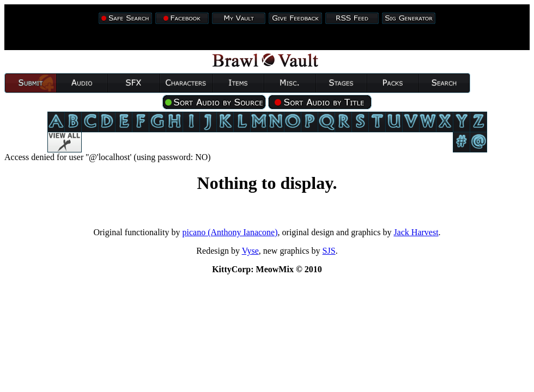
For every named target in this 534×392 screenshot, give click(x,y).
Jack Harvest (416, 232)
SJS (329, 251)
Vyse (250, 251)
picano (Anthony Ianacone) (230, 232)
